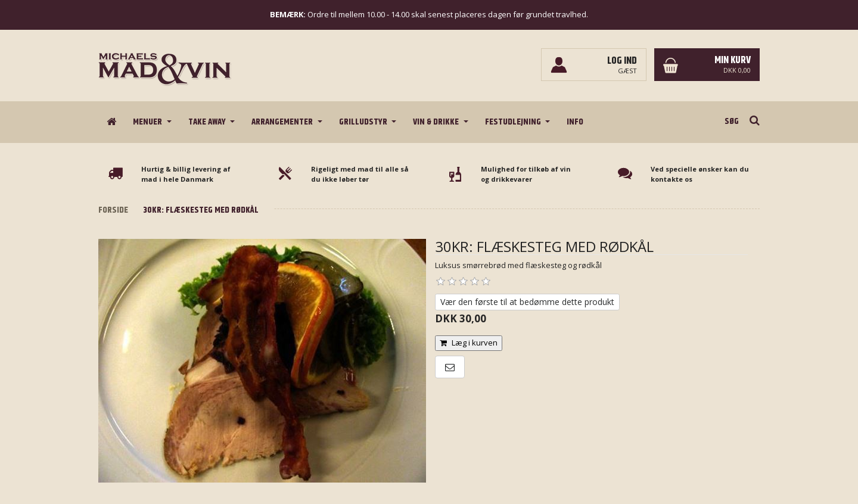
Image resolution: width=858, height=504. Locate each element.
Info (575, 122)
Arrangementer (283, 122)
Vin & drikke (437, 122)
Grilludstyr (364, 122)
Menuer (148, 122)
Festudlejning (514, 122)
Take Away (208, 122)
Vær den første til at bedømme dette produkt (527, 302)
